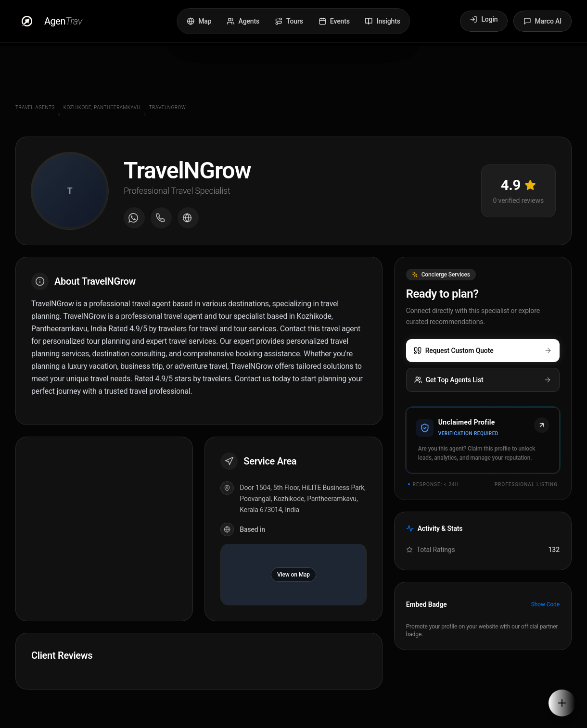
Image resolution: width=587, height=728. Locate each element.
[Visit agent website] (188, 218)
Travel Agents (35, 107)
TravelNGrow (168, 107)
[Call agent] (161, 218)
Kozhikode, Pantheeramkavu (102, 107)
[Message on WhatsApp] (134, 218)
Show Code (545, 604)
